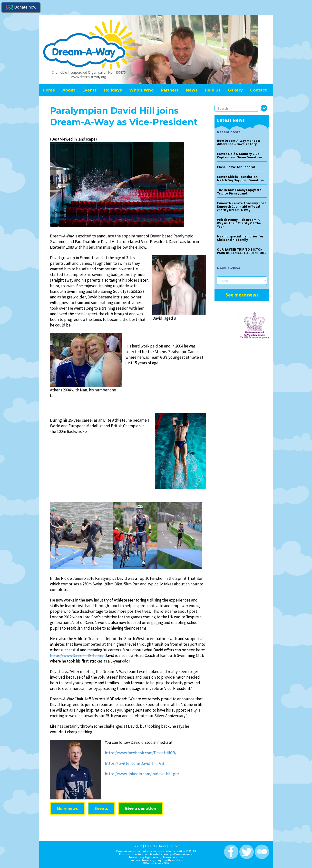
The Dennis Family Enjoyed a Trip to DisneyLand (239, 192)
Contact (258, 90)
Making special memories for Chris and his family (240, 238)
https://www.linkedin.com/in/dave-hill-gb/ (142, 774)
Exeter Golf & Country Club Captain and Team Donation (239, 155)
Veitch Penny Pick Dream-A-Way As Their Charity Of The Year (239, 223)
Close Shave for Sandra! (236, 167)
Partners (170, 90)
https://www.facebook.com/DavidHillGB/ (141, 753)
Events (89, 90)
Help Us (213, 90)
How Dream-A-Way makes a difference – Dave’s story (238, 142)
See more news (242, 295)
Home (49, 90)
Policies (137, 845)
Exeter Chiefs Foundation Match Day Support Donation (240, 178)
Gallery (235, 90)
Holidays (113, 90)
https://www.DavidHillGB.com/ (77, 655)
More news (67, 808)
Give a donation (140, 808)
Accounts (151, 845)
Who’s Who (141, 90)
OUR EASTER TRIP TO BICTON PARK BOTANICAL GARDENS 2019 (242, 251)
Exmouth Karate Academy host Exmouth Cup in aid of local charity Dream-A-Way (242, 206)
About (69, 90)
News (192, 90)
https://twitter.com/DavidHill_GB (134, 763)
